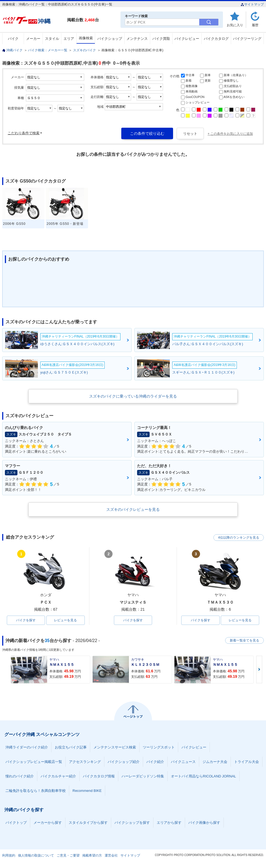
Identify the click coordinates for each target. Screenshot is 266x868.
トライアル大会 (247, 762)
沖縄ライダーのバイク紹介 (27, 747)
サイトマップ (252, 4)
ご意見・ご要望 (68, 855)
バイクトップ (16, 823)
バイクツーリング (247, 39)
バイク (13, 39)
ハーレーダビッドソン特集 (143, 776)
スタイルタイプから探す (88, 823)
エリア (69, 39)
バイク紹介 (155, 762)
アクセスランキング (85, 762)
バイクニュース (183, 762)
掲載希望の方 (92, 855)
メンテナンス (137, 39)
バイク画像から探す (204, 823)
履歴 (255, 25)
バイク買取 (161, 39)
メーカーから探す (48, 823)
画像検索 (86, 38)
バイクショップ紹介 (124, 762)
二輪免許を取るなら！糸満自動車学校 (36, 791)
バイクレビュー (187, 39)
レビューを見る (65, 620)
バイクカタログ (216, 39)
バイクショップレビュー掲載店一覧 (34, 762)
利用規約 (9, 855)
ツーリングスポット (159, 747)
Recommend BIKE (87, 791)
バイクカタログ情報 (99, 776)
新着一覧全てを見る (244, 640)
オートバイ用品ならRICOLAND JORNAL (203, 776)
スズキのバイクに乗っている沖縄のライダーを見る (133, 396)
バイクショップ (110, 39)
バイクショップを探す (132, 823)
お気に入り (235, 25)
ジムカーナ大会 (215, 762)
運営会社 (111, 855)
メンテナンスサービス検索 (115, 747)
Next (259, 669)
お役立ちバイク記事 (71, 747)
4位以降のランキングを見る (239, 538)
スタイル (52, 39)
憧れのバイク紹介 (20, 776)
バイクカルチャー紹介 (58, 776)
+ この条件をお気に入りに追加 (230, 134)
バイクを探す (26, 620)
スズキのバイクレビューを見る (133, 509)
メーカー (33, 39)
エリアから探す (169, 823)
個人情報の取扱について (36, 855)
